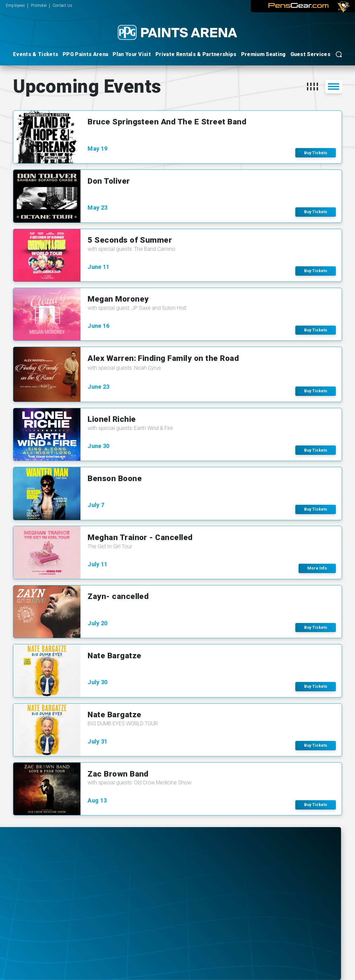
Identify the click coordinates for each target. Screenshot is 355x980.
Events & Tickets (36, 54)
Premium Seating (263, 54)
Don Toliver (109, 181)
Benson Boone (115, 478)
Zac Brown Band (118, 774)
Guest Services (311, 54)
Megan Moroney (118, 299)
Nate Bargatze (114, 656)
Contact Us (62, 6)
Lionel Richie (112, 419)
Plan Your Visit (132, 54)
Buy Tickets (316, 153)
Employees (15, 6)
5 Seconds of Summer (130, 240)
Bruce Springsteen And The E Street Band (167, 122)
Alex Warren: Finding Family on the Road (163, 358)
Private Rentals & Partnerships (196, 54)
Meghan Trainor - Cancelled (140, 537)
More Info (317, 568)
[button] (312, 86)
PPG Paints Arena (85, 54)
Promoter (39, 6)
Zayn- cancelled (118, 596)
